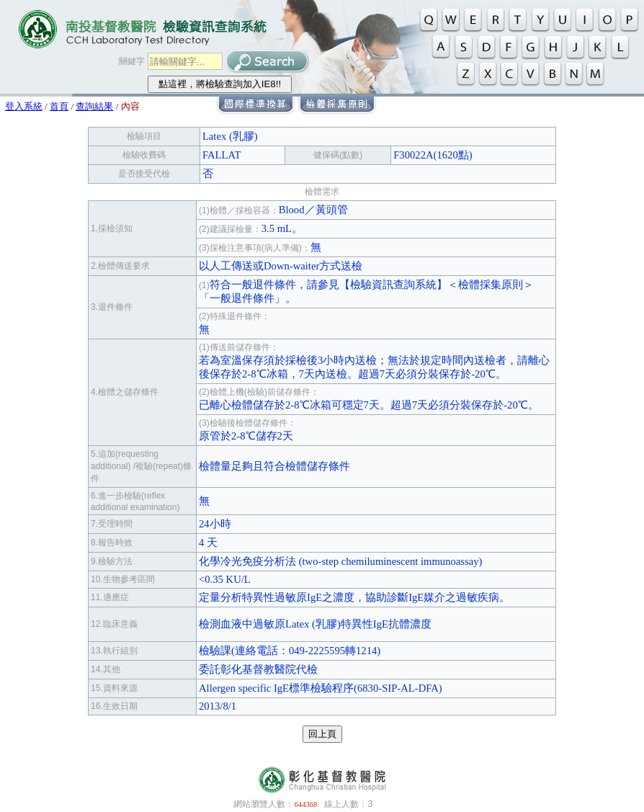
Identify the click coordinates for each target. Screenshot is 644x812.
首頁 (59, 106)
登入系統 (24, 106)
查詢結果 (94, 106)
